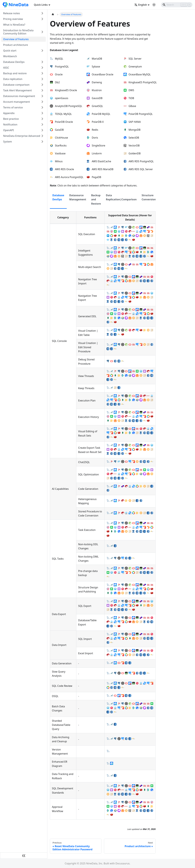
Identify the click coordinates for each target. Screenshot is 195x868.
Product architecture (16, 45)
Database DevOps (14, 62)
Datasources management (19, 96)
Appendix (9, 113)
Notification (10, 124)
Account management (16, 102)
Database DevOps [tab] (58, 197)
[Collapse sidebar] (24, 856)
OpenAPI (9, 130)
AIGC (6, 68)
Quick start (10, 51)
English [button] (141, 5)
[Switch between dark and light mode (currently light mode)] (154, 5)
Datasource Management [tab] (78, 197)
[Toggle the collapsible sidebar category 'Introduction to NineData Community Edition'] (42, 32)
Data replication (13, 79)
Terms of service (13, 107)
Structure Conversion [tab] (149, 197)
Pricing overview (13, 19)
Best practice (11, 119)
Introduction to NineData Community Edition (18, 32)
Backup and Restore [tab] (96, 199)
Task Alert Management (17, 90)
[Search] (177, 5)
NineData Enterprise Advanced (22, 136)
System (8, 142)
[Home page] (53, 14)
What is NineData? (14, 25)
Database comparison (16, 85)
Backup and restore (15, 73)
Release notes (12, 13)
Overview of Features (16, 39)
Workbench (10, 56)
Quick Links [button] (41, 5)
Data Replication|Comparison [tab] (121, 197)
